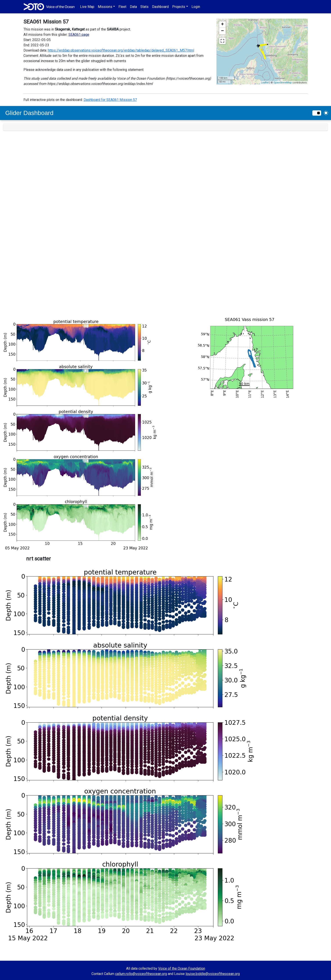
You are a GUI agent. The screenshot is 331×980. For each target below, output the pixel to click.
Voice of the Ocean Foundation (182, 968)
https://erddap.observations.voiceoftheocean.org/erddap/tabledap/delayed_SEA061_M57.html (121, 50)
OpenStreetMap (283, 83)
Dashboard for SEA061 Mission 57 (110, 100)
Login (196, 7)
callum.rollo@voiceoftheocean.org (141, 974)
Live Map (87, 7)
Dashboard (160, 7)
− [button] (222, 31)
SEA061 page (79, 35)
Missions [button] (105, 7)
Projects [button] (179, 7)
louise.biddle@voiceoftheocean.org (213, 974)
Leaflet (265, 83)
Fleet (122, 7)
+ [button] (222, 25)
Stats (144, 7)
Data (133, 7)
